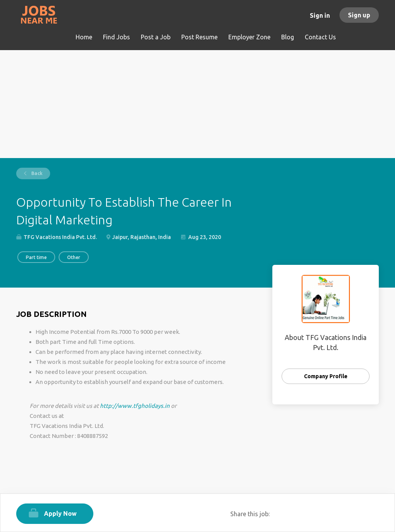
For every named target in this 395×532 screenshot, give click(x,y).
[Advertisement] (197, 104)
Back (36, 173)
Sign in (320, 15)
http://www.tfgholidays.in (135, 406)
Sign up (359, 15)
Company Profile (326, 376)
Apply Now (60, 513)
